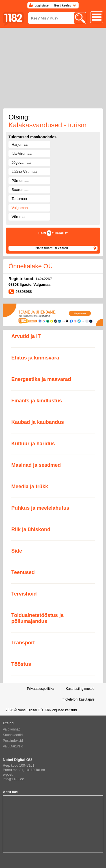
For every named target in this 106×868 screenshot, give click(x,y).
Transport (23, 643)
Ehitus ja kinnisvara (35, 358)
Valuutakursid (13, 746)
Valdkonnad (12, 729)
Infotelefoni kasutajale (78, 699)
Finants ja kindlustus (37, 401)
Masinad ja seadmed (36, 465)
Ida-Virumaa (22, 153)
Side (17, 551)
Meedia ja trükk (30, 487)
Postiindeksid (13, 741)
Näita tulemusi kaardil (52, 248)
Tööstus (21, 664)
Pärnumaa (20, 181)
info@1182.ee (13, 779)
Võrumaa (19, 217)
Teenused (23, 572)
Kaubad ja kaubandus (38, 422)
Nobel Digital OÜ (30, 710)
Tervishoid (24, 594)
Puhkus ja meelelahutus (40, 508)
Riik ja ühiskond (31, 529)
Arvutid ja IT (26, 336)
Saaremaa (20, 190)
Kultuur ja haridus (33, 444)
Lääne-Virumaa (24, 172)
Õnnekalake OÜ (31, 266)
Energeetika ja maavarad (41, 379)
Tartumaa (19, 199)
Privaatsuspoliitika (41, 689)
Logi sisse (42, 5)
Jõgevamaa (21, 163)
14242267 (44, 279)
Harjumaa (20, 144)
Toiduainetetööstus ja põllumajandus (37, 618)
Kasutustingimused (80, 689)
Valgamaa (20, 208)
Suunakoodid (13, 735)
